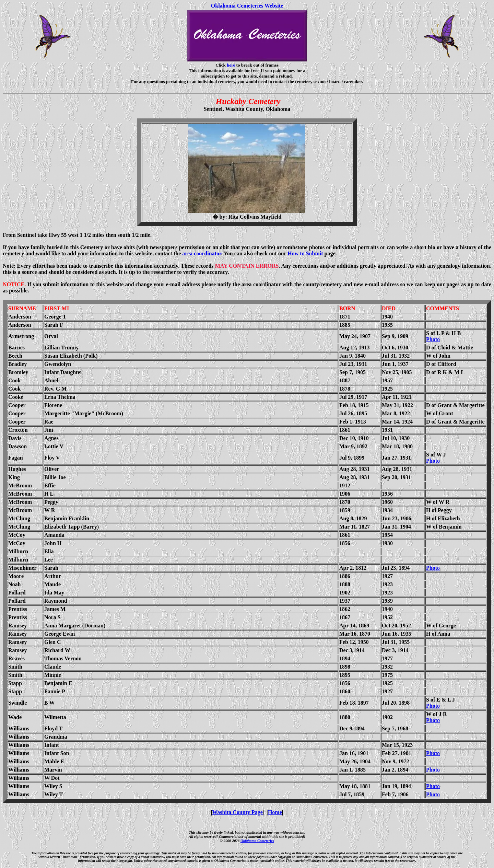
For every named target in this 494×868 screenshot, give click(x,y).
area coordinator (202, 253)
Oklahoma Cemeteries (257, 841)
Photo (433, 339)
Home (275, 812)
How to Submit (305, 253)
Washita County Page (237, 812)
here (231, 65)
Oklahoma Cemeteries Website (247, 6)
